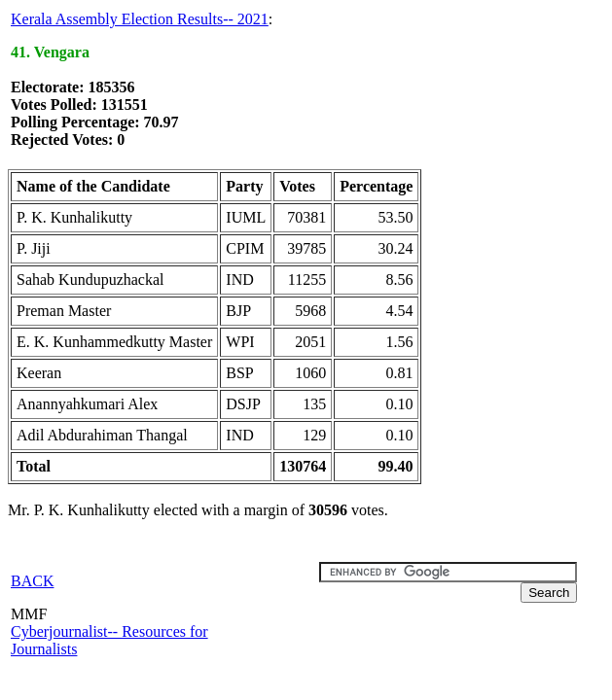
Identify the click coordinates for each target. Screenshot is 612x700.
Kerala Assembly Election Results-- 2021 (140, 19)
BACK (32, 581)
